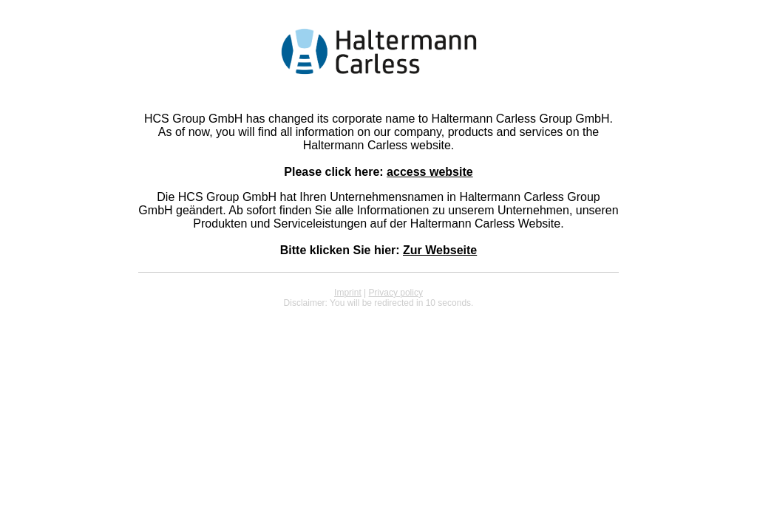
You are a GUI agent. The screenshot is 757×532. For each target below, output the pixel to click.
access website (430, 172)
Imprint (348, 293)
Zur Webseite (440, 250)
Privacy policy (396, 293)
